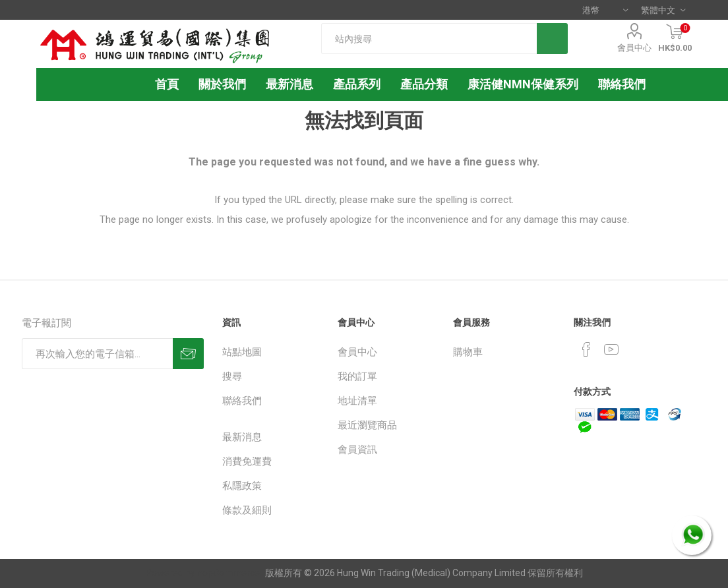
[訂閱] (97, 354)
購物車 (468, 352)
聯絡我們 (242, 401)
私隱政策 (242, 486)
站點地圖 (242, 352)
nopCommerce (228, 573)
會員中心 (634, 48)
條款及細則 (247, 510)
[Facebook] (586, 349)
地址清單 (357, 401)
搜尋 (232, 376)
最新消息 (242, 437)
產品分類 (424, 84)
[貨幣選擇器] (605, 10)
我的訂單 (357, 376)
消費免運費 (247, 461)
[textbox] (429, 39)
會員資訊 (357, 450)
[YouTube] (611, 349)
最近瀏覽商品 (367, 425)
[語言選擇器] (663, 10)
